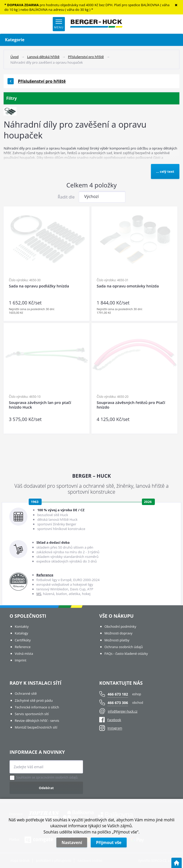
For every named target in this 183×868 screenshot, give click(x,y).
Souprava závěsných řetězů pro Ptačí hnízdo (131, 405)
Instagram (115, 728)
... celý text (165, 171)
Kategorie (91, 40)
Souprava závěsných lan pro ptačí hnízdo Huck (40, 405)
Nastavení (72, 842)
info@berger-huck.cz (123, 711)
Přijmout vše (109, 842)
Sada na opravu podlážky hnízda (39, 286)
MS (39, 594)
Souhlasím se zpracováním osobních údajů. (47, 778)
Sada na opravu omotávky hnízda (128, 286)
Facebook (110, 720)
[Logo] (96, 24)
